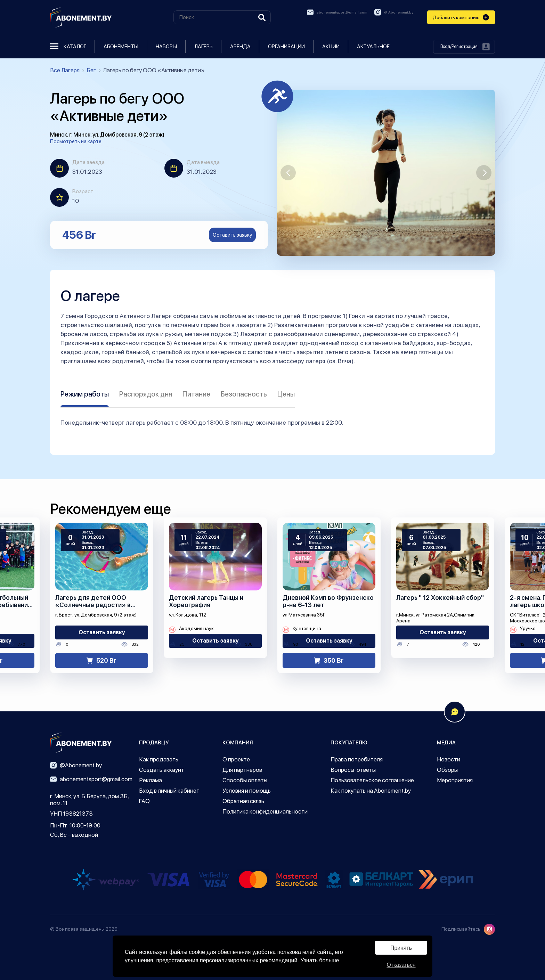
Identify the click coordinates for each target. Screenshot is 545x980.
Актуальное (373, 47)
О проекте (236, 759)
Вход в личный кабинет (169, 791)
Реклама (151, 780)
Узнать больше (320, 960)
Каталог (68, 47)
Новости (449, 759)
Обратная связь (243, 801)
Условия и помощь (247, 791)
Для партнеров (242, 770)
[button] (288, 173)
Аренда (240, 47)
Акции (331, 47)
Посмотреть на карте (76, 141)
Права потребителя (357, 759)
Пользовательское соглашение (372, 780)
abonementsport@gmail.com (337, 12)
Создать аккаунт (162, 770)
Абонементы (121, 47)
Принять (401, 948)
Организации (286, 47)
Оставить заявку (232, 235)
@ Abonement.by (394, 12)
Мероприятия (455, 780)
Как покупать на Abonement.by (371, 791)
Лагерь (204, 47)
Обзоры (447, 770)
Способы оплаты (245, 780)
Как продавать (159, 759)
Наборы (166, 47)
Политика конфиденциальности (265, 811)
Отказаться (401, 965)
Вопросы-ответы (353, 770)
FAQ (144, 801)
